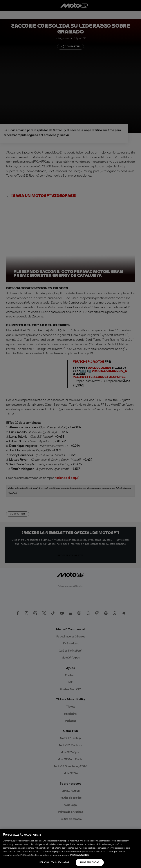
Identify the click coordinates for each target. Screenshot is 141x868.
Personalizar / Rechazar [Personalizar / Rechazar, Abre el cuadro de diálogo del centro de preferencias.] (54, 863)
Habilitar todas (90, 863)
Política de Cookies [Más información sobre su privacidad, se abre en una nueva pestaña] (80, 855)
